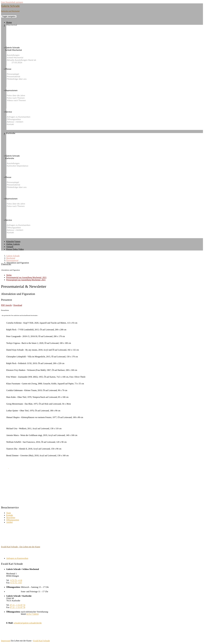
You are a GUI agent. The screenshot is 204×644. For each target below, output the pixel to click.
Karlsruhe (11, 133)
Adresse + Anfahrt (17, 122)
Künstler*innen (13, 241)
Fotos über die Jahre (18, 95)
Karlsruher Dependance (20, 166)
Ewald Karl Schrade (42, 641)
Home (9, 22)
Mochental (12, 25)
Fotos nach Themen (18, 98)
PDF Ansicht (6, 305)
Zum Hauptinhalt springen (12, 2)
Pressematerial (16, 76)
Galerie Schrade (13, 256)
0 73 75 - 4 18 (16, 580)
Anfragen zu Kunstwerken (21, 117)
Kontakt (13, 124)
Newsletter (11, 518)
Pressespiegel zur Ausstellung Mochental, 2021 (26, 280)
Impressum (6, 641)
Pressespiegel (15, 74)
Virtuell (10, 247)
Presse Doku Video (15, 249)
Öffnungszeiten (16, 119)
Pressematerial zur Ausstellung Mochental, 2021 (26, 277)
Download (18, 305)
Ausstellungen (16, 55)
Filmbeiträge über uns (19, 79)
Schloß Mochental (17, 57)
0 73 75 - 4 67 (16, 583)
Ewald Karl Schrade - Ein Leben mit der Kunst (21, 547)
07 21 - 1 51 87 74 (17, 605)
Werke (9, 275)
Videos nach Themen (19, 100)
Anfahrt (9, 522)
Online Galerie (13, 244)
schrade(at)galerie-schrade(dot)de (28, 623)
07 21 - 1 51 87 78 (17, 607)
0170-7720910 (32, 614)
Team (9, 513)
